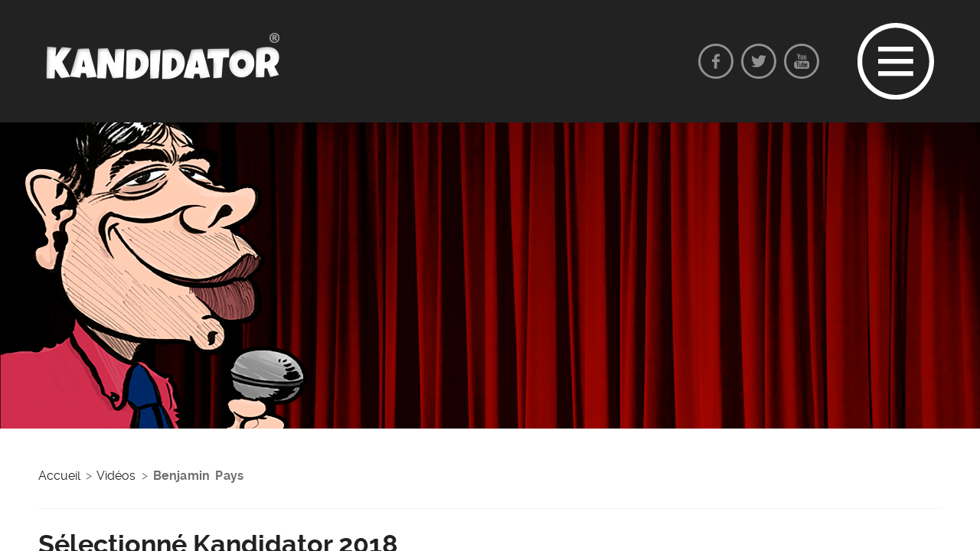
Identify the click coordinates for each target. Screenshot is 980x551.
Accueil (59, 476)
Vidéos (116, 476)
